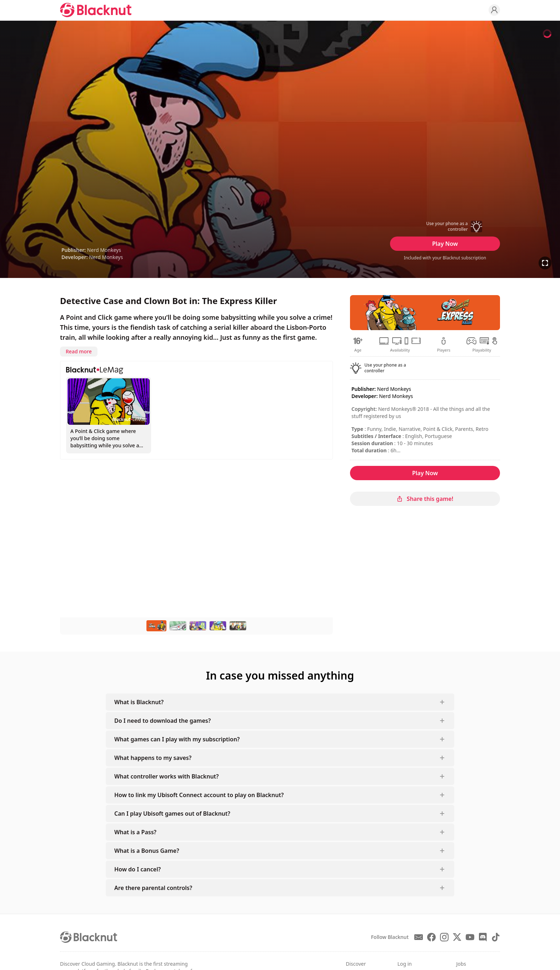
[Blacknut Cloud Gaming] (96, 10)
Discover (356, 964)
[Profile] (494, 10)
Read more (79, 351)
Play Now (445, 244)
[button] (445, 227)
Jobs (461, 964)
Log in (405, 964)
